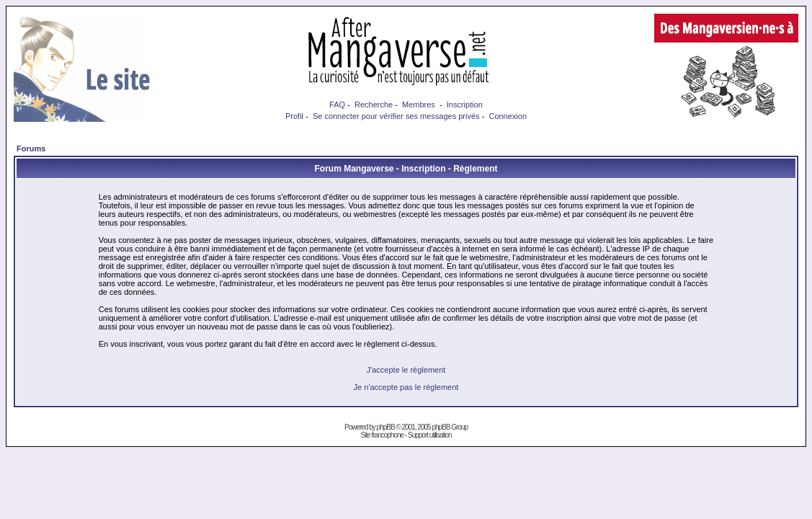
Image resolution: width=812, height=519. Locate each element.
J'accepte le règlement (406, 370)
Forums (31, 148)
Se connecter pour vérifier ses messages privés (396, 116)
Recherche (374, 105)
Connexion (508, 116)
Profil (294, 116)
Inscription (465, 105)
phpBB (386, 427)
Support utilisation (430, 435)
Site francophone (382, 435)
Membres (419, 105)
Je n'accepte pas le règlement (406, 387)
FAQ (337, 105)
